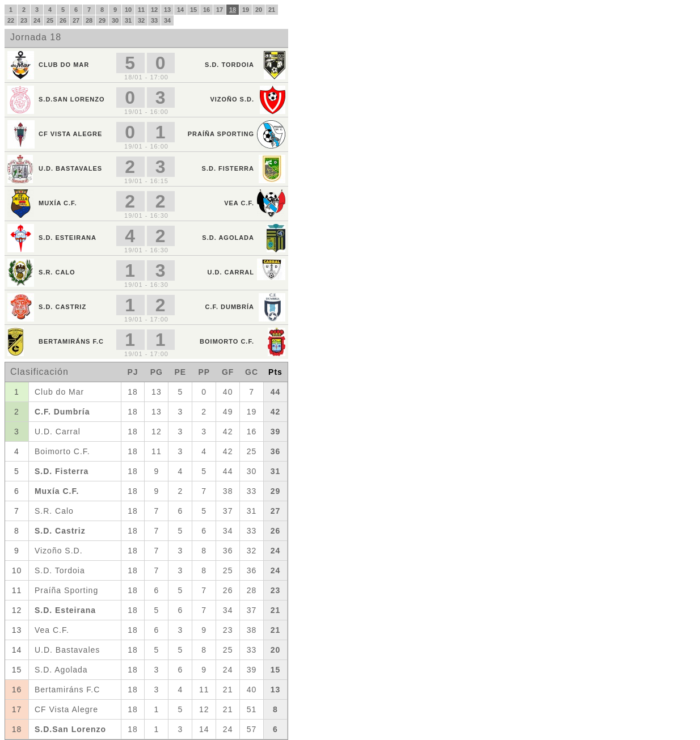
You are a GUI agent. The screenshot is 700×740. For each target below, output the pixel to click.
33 (154, 20)
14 (180, 10)
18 (233, 10)
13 (167, 10)
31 (128, 20)
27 (76, 20)
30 (115, 20)
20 (259, 10)
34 (167, 20)
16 (206, 10)
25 (50, 20)
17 (220, 10)
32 (141, 20)
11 (141, 10)
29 (102, 20)
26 (63, 20)
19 (246, 10)
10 (128, 10)
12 (154, 10)
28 (89, 20)
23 (24, 20)
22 (11, 20)
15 (193, 10)
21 (272, 10)
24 (37, 20)
